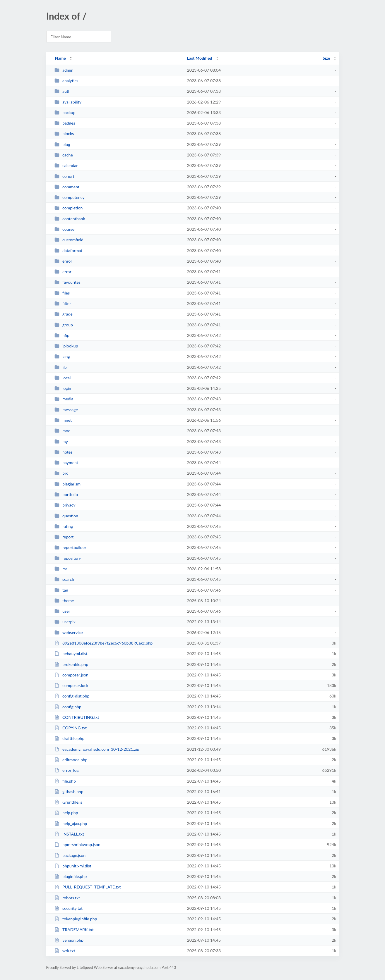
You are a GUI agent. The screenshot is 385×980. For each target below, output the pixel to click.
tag (61, 590)
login (63, 388)
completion (69, 208)
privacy (65, 505)
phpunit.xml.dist (73, 866)
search (64, 579)
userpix (65, 622)
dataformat (69, 250)
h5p (62, 335)
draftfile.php (70, 738)
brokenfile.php (71, 664)
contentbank (70, 219)
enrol (63, 261)
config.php (68, 707)
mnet (63, 420)
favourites (67, 282)
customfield (69, 240)
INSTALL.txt (69, 834)
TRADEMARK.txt (74, 930)
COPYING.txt (71, 728)
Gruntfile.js (68, 802)
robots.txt (67, 898)
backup (65, 112)
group (64, 325)
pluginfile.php (71, 876)
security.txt (69, 908)
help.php (66, 813)
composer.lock (71, 685)
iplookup (66, 346)
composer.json (71, 675)
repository (68, 558)
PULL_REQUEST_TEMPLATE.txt (88, 887)
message (66, 410)
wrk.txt (65, 951)
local (63, 378)
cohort (64, 176)
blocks (64, 134)
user (62, 611)
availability (68, 102)
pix (61, 473)
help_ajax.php (71, 823)
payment (66, 463)
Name (60, 58)
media (64, 399)
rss (61, 569)
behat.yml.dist (71, 653)
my (61, 441)
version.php (69, 940)
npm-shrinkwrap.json (77, 844)
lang (62, 356)
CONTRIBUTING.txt (77, 717)
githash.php (69, 792)
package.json (70, 855)
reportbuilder (70, 547)
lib (61, 367)
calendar (66, 165)
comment (67, 187)
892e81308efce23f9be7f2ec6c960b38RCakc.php (104, 643)
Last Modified (200, 58)
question (66, 516)
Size (326, 58)
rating (64, 526)
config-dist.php (72, 696)
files (62, 293)
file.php (65, 781)
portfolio (66, 494)
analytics (66, 81)
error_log (67, 770)
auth (63, 91)
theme (64, 601)
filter (63, 303)
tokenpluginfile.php (76, 919)
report (64, 537)
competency (70, 197)
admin (64, 70)
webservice (69, 632)
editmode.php (71, 760)
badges (65, 123)
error (63, 272)
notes (64, 452)
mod (63, 431)
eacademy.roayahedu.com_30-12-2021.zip (97, 749)
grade (64, 314)
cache (64, 155)
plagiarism (68, 484)
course (64, 229)
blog (62, 144)
